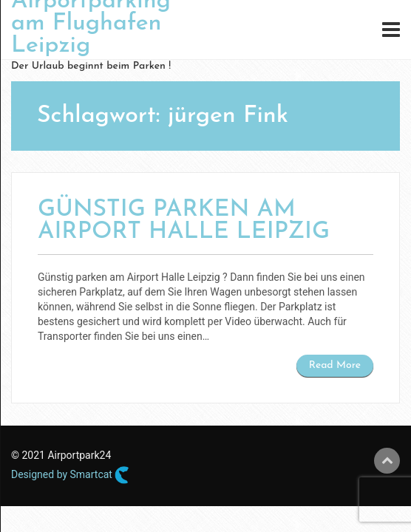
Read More (335, 365)
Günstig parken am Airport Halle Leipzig (184, 221)
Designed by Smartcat (70, 475)
